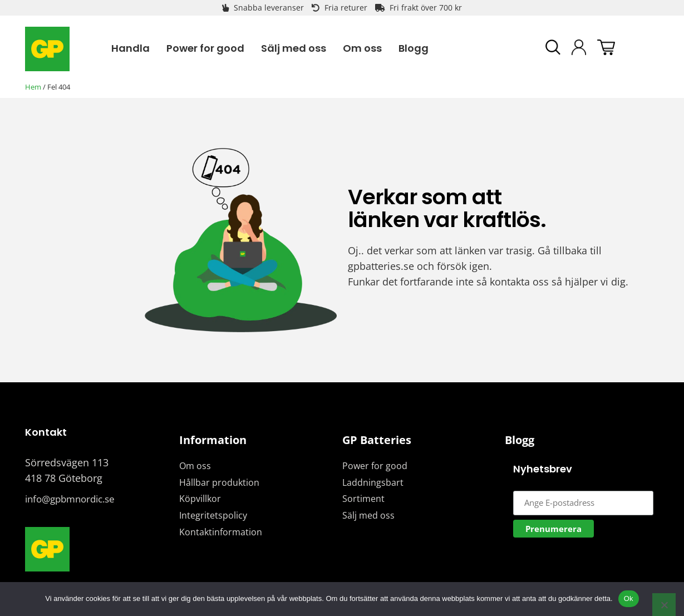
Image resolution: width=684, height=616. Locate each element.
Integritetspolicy (213, 515)
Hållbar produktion (219, 482)
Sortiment (363, 499)
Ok (629, 598)
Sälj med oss (368, 515)
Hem (33, 87)
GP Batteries (377, 440)
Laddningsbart (373, 482)
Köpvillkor (200, 499)
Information (213, 440)
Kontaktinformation (221, 532)
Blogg (520, 440)
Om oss (195, 466)
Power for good (375, 466)
